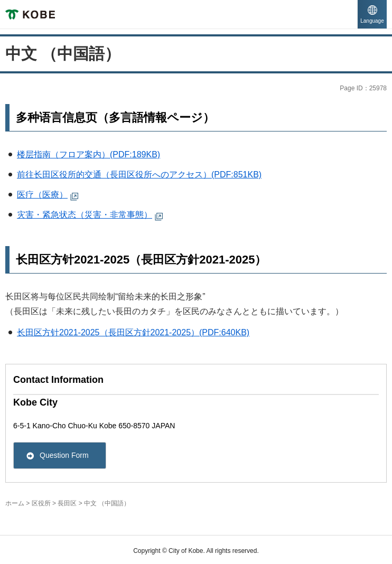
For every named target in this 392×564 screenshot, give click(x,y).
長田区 (67, 503)
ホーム (15, 503)
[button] (372, 15)
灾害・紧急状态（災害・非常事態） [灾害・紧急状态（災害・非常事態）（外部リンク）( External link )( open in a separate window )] (85, 215)
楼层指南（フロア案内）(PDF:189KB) (88, 154)
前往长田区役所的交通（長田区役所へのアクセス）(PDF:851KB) (139, 175)
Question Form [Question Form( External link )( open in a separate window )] (64, 455)
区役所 (41, 503)
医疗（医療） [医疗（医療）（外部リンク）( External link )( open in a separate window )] (42, 195)
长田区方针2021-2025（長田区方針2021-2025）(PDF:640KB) (133, 332)
